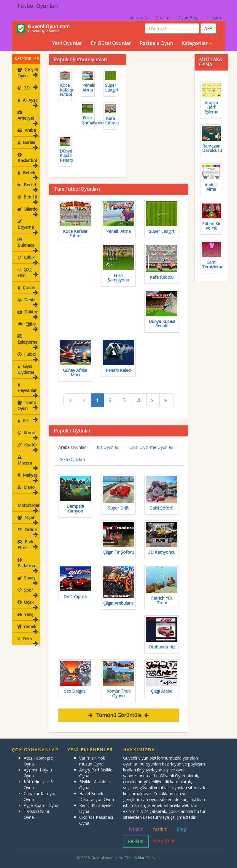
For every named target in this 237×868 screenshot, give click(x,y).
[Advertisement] (180, 91)
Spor (27, 586)
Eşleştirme (27, 341)
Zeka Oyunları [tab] (72, 459)
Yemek (27, 622)
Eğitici (27, 326)
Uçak (27, 598)
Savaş (27, 574)
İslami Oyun (27, 405)
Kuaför (27, 447)
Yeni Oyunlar (67, 43)
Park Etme (27, 539)
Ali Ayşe (27, 102)
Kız (27, 421)
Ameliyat (27, 117)
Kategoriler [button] (197, 43)
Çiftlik (27, 259)
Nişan (27, 513)
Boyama (27, 226)
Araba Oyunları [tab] (73, 447)
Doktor (27, 314)
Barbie (27, 144)
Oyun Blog (188, 18)
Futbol (27, 356)
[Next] (153, 400)
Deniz (27, 301)
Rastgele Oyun (156, 43)
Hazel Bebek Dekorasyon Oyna (97, 796)
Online (27, 525)
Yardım (163, 18)
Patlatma (27, 559)
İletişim (214, 18)
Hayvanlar (27, 389)
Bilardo (27, 211)
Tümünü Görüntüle (118, 715)
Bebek (27, 174)
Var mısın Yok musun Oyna (92, 761)
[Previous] (71, 400)
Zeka (27, 634)
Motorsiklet (28, 498)
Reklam (136, 841)
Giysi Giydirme (27, 371)
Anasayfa (138, 18)
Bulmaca (27, 244)
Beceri (27, 186)
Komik (27, 434)
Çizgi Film (27, 272)
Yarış (27, 610)
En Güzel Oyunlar (111, 43)
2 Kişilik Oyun (28, 73)
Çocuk (27, 289)
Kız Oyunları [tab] (108, 447)
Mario (27, 483)
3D (27, 88)
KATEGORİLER (27, 59)
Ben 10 (27, 199)
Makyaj (27, 471)
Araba (27, 132)
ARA (208, 28)
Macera (28, 459)
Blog (182, 829)
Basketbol (27, 159)
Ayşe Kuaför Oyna (41, 805)
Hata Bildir (165, 841)
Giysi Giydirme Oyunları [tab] (151, 447)
